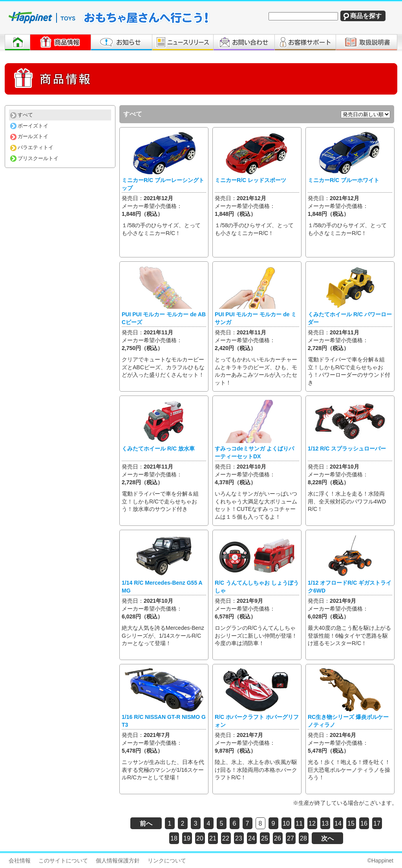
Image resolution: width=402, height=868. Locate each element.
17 (377, 823)
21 (213, 838)
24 (252, 838)
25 (265, 838)
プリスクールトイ (34, 158)
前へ (146, 823)
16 (364, 823)
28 (303, 838)
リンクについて (167, 861)
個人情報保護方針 (118, 861)
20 (200, 838)
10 (286, 823)
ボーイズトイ (29, 126)
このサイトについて (63, 861)
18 (174, 838)
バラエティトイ (32, 147)
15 (351, 823)
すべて (22, 115)
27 (291, 838)
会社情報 (20, 861)
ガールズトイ (29, 136)
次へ (327, 838)
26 (278, 838)
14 (338, 823)
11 (299, 823)
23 (239, 838)
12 (312, 823)
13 (325, 823)
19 (187, 838)
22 (226, 838)
